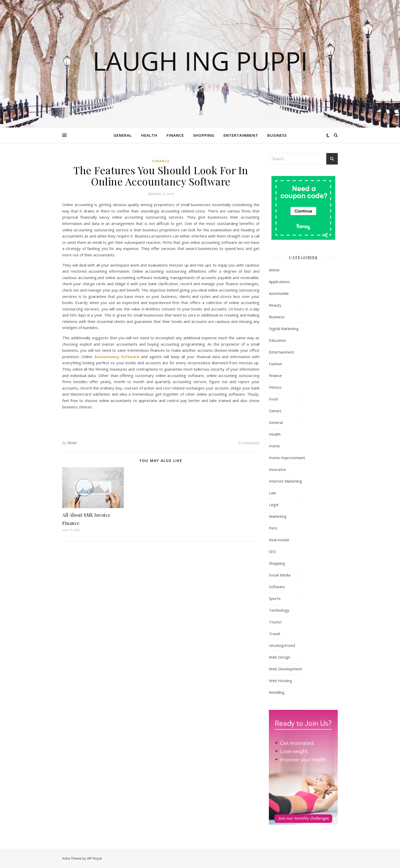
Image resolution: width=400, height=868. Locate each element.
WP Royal (94, 858)
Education (277, 340)
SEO (273, 551)
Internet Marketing (285, 481)
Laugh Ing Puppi (200, 61)
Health (149, 135)
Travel (274, 634)
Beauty (275, 305)
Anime (274, 270)
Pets (273, 528)
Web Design (280, 657)
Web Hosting (280, 681)
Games (275, 411)
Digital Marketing (284, 329)
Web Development (285, 669)
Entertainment (241, 135)
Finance (175, 135)
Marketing (278, 516)
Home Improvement (287, 458)
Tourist (275, 622)
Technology (279, 610)
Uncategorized (282, 645)
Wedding (277, 692)
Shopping (204, 135)
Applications (279, 282)
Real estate (279, 540)
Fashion (276, 364)
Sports (275, 598)
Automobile (279, 293)
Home (274, 446)
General (123, 135)
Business (277, 135)
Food (273, 399)
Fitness (275, 387)
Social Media (280, 575)
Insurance (277, 469)
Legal (274, 505)
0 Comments (249, 443)
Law (272, 493)
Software (277, 587)
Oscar (72, 443)
